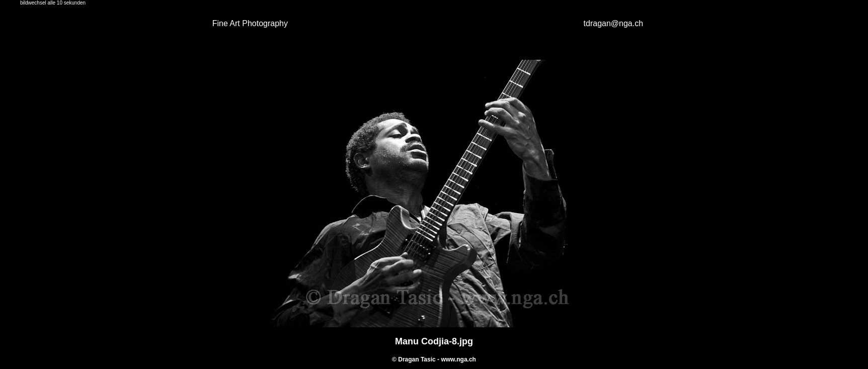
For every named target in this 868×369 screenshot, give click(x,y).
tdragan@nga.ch (614, 23)
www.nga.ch (458, 359)
